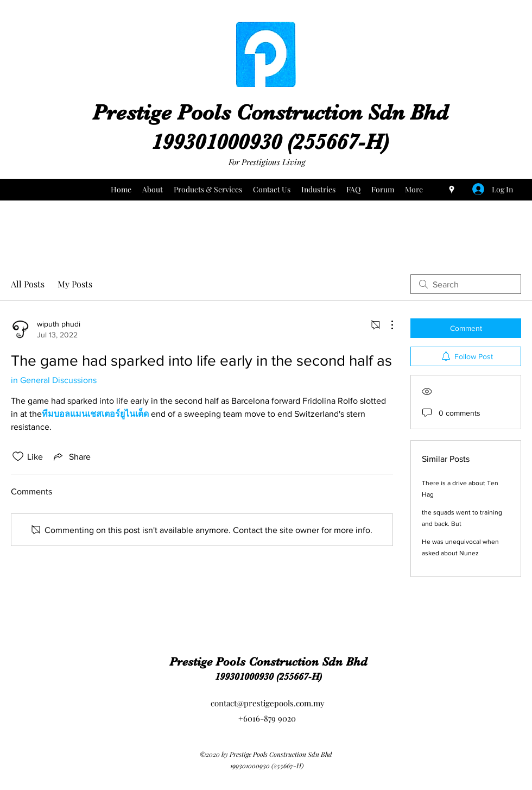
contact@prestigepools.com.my (268, 703)
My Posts (75, 284)
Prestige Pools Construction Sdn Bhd (270, 112)
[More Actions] (387, 325)
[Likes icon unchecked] (18, 456)
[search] (466, 284)
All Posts (28, 284)
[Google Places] (452, 190)
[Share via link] (71, 456)
